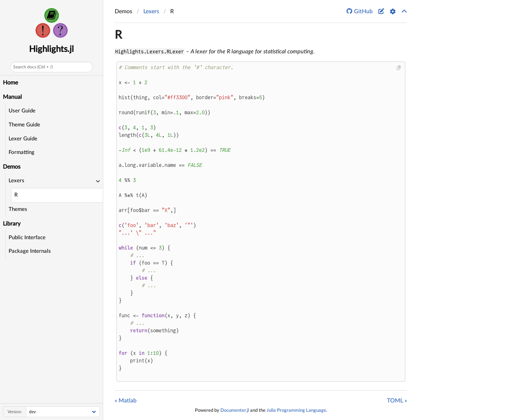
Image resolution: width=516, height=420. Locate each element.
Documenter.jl (235, 410)
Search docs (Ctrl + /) (33, 67)
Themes (18, 209)
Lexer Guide (23, 139)
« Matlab (126, 401)
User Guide (22, 111)
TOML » (397, 401)
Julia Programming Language (296, 410)
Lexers (151, 11)
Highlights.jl (51, 49)
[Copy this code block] (399, 68)
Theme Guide (24, 125)
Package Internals (30, 251)
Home (10, 83)
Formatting (21, 152)
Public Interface (27, 238)
